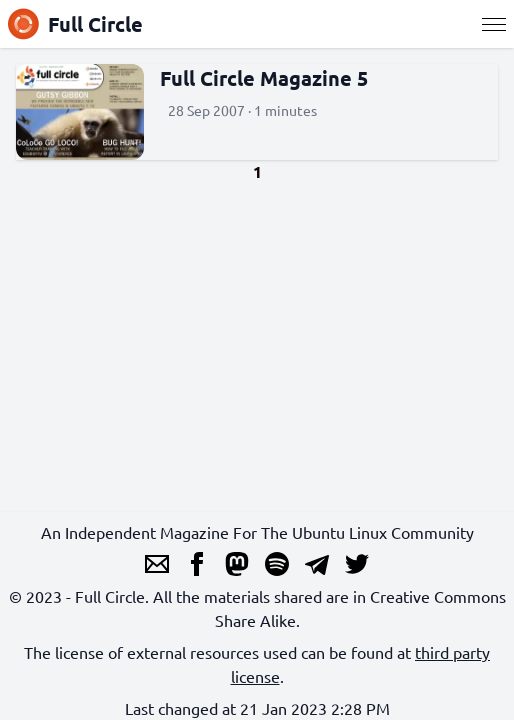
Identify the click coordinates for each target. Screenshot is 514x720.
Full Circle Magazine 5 (264, 78)
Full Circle (75, 24)
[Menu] (494, 24)
